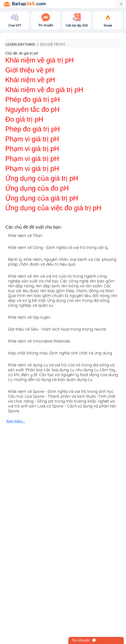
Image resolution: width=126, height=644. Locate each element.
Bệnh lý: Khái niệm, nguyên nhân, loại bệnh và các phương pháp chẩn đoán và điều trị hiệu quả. (62, 262)
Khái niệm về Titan (25, 236)
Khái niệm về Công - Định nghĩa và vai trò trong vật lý (58, 247)
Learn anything (20, 44)
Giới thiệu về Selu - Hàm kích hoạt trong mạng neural (57, 329)
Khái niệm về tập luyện (29, 317)
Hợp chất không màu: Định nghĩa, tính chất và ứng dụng (60, 353)
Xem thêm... (16, 421)
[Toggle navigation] (121, 4)
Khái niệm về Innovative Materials (39, 341)
